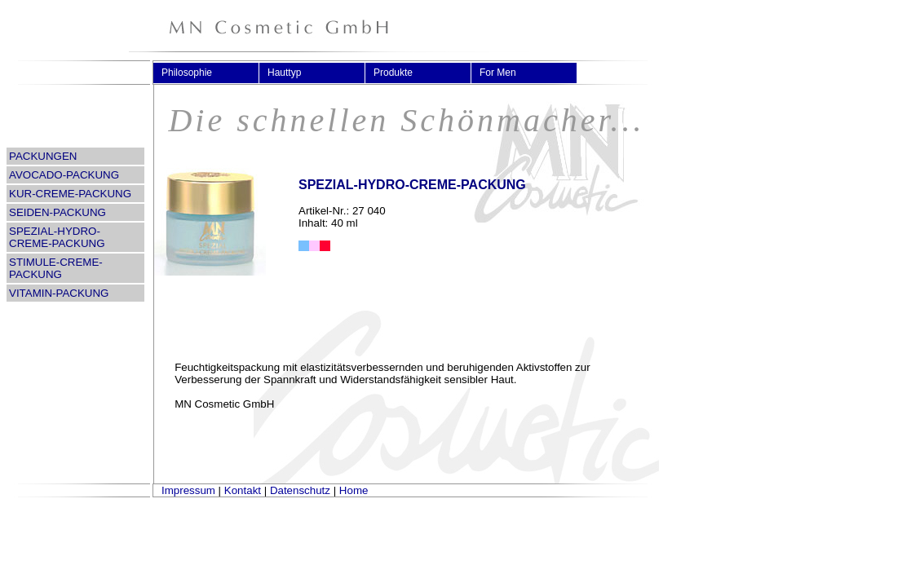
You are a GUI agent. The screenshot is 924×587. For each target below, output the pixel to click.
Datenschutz (300, 490)
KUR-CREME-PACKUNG (70, 194)
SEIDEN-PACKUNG (57, 212)
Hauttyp (291, 73)
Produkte (400, 73)
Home (354, 490)
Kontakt (243, 490)
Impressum (188, 490)
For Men (504, 73)
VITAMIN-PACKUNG (59, 293)
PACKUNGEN (43, 156)
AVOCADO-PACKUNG (64, 175)
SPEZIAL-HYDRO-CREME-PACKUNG (57, 237)
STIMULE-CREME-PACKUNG (56, 268)
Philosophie (194, 73)
